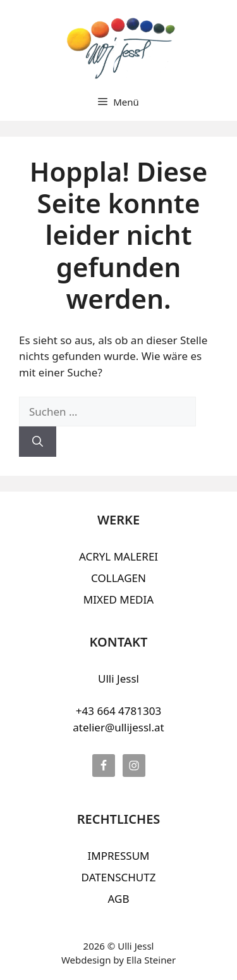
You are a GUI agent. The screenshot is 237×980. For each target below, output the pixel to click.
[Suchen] (38, 442)
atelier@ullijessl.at (118, 727)
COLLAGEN (118, 578)
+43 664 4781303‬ (118, 711)
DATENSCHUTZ (119, 877)
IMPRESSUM (118, 856)
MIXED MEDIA (118, 599)
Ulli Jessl (118, 679)
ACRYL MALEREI (118, 556)
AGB (119, 899)
